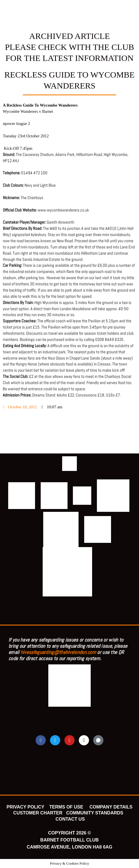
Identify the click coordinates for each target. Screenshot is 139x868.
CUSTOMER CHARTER (38, 813)
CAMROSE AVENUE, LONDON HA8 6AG (69, 847)
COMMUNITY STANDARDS (95, 813)
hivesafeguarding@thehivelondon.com (58, 652)
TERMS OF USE (67, 807)
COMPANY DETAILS (111, 807)
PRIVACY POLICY (25, 807)
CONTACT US (70, 819)
